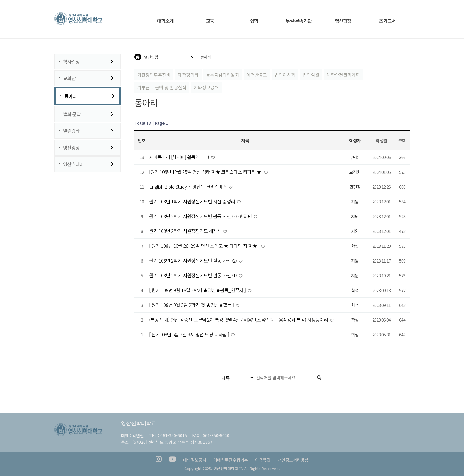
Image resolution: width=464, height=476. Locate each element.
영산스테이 (73, 164)
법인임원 (311, 75)
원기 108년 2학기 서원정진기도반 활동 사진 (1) (194, 275)
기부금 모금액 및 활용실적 (162, 87)
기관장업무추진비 (154, 75)
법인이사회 (285, 75)
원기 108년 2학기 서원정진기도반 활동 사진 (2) (194, 260)
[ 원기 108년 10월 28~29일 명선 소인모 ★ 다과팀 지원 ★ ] (205, 246)
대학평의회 (188, 75)
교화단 (69, 78)
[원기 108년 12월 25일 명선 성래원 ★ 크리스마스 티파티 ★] (206, 172)
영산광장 (71, 148)
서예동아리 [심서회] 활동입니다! (180, 157)
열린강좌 (71, 131)
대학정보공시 (195, 460)
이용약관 (263, 460)
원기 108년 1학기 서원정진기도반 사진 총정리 (193, 201)
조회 (402, 140)
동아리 (70, 96)
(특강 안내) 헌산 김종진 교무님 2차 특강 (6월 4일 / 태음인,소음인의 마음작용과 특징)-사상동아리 (239, 320)
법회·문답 (72, 114)
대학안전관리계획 (343, 75)
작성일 (382, 140)
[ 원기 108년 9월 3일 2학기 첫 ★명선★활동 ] (192, 305)
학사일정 (71, 61)
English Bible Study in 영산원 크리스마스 (188, 187)
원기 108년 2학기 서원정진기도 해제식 (186, 231)
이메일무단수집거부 (231, 460)
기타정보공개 (206, 87)
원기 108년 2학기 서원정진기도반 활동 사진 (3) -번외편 (201, 216)
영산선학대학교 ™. (228, 468)
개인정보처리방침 (293, 460)
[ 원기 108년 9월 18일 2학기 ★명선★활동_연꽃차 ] (198, 290)
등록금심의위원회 (223, 75)
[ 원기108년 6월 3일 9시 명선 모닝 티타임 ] (190, 334)
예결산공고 (257, 75)
